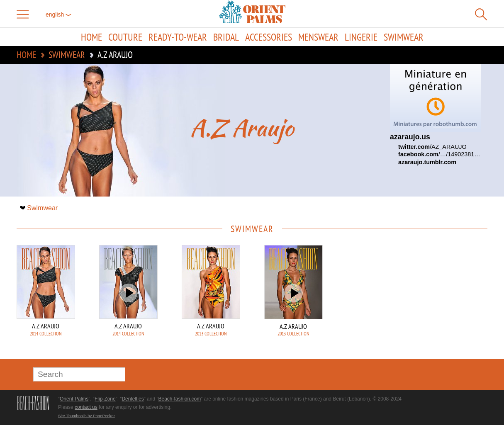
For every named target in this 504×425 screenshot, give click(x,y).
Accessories (269, 37)
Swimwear (404, 37)
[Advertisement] (429, 301)
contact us (86, 407)
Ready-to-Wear (178, 37)
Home (91, 37)
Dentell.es (133, 399)
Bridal (226, 37)
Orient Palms (74, 399)
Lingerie (361, 37)
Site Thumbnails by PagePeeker (86, 416)
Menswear (318, 37)
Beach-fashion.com (179, 399)
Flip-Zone (105, 399)
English (58, 15)
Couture (125, 37)
